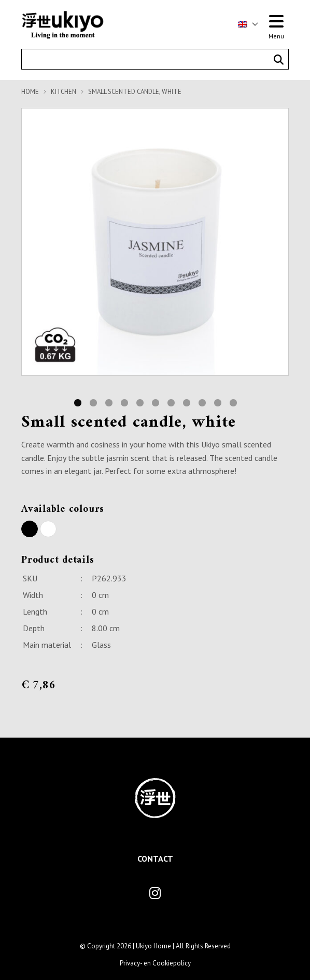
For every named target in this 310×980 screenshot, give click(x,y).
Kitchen (64, 92)
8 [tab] (186, 402)
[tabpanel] (155, 242)
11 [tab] (233, 402)
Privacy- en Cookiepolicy (155, 963)
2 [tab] (93, 402)
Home (30, 92)
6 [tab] (155, 402)
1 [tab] (77, 402)
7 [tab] (171, 402)
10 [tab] (217, 402)
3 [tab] (108, 402)
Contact (155, 859)
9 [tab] (202, 402)
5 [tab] (139, 402)
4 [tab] (124, 402)
